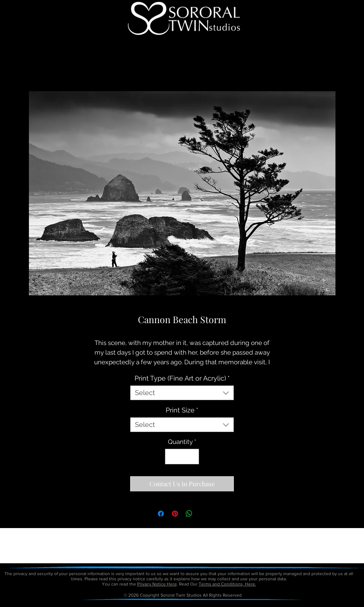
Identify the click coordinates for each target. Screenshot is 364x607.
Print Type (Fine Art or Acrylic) (182, 378)
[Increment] (193, 457)
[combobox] (182, 393)
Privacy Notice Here (157, 584)
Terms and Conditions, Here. (227, 584)
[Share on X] (203, 514)
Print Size (182, 410)
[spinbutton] (182, 457)
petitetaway (207, 604)
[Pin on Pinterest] (175, 514)
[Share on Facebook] (161, 514)
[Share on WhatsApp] (189, 514)
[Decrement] (172, 457)
